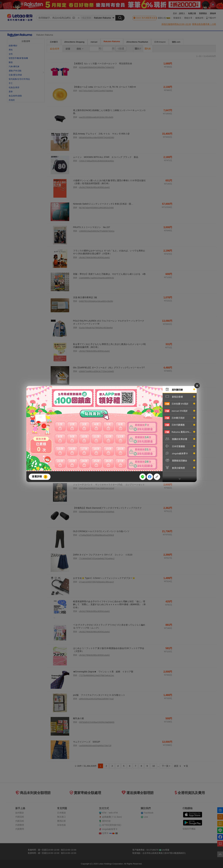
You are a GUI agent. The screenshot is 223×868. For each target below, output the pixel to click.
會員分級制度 (180, 468)
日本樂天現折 (180, 418)
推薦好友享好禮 (180, 439)
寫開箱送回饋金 (180, 460)
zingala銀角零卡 (180, 453)
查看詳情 (37, 477)
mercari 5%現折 (180, 411)
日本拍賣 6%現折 (180, 404)
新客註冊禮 (180, 397)
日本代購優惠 (180, 425)
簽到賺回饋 (180, 389)
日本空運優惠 (180, 446)
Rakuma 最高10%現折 (180, 432)
